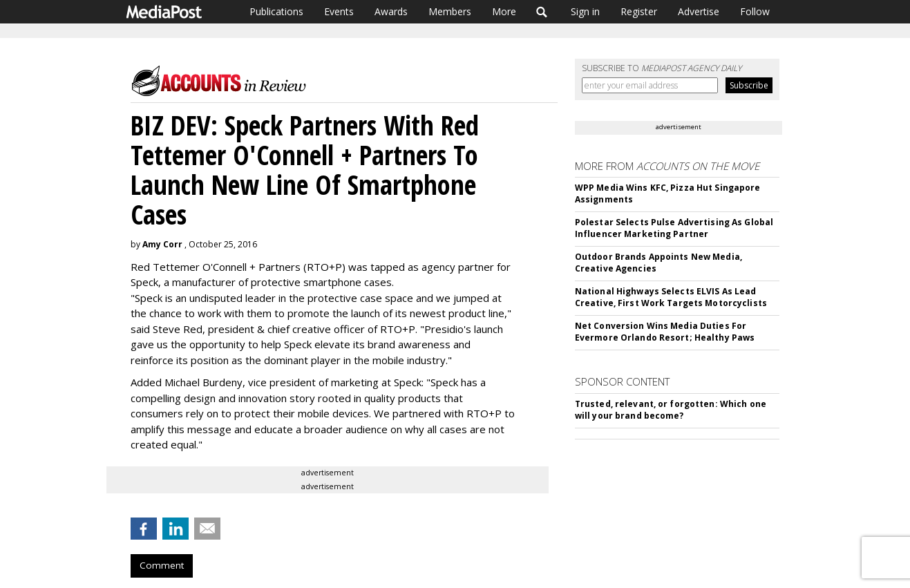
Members (450, 11)
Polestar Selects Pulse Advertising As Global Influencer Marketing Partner (674, 228)
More (504, 11)
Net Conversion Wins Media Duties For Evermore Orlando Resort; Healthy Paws (665, 332)
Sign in (585, 11)
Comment (162, 565)
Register (639, 11)
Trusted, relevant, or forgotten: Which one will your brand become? (671, 410)
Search (542, 12)
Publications (276, 11)
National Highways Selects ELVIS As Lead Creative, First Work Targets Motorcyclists (671, 297)
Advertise (699, 11)
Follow (755, 11)
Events (339, 11)
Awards (391, 11)
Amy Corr (162, 244)
